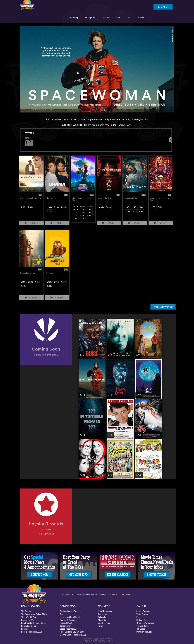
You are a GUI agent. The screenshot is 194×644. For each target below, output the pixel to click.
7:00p (30, 208)
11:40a (50, 208)
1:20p (82, 210)
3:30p (127, 212)
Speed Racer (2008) (68, 629)
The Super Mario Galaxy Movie (34, 614)
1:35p (56, 282)
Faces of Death (66, 623)
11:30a (82, 207)
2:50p (82, 213)
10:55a (50, 282)
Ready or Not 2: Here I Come (33, 623)
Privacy (101, 626)
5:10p (89, 216)
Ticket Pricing (142, 614)
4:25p (37, 282)
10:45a (127, 208)
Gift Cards (141, 629)
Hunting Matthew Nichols (70, 617)
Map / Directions (105, 611)
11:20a (153, 208)
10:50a (24, 282)
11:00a (75, 207)
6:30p (141, 212)
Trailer (31, 223)
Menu (118, 18)
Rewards (106, 18)
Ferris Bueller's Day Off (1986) (72, 632)
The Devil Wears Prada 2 (70, 611)
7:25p (50, 212)
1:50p (89, 210)
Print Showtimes (163, 307)
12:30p (75, 210)
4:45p (101, 208)
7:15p (82, 219)
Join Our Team (104, 623)
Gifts (129, 18)
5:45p (134, 212)
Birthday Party (142, 620)
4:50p (63, 208)
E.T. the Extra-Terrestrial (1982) (73, 635)
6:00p (75, 219)
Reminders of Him (29, 626)
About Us (102, 620)
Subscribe (102, 617)
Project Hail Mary (28, 620)
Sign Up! (163, 7)
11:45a (134, 208)
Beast (62, 614)
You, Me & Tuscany (68, 620)
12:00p (89, 207)
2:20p (75, 213)
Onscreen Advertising (145, 623)
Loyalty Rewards (143, 611)
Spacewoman (65, 626)
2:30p (141, 208)
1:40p (30, 282)
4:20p (63, 282)
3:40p (89, 213)
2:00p (24, 208)
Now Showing (72, 18)
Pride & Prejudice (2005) (32, 632)
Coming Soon (90, 18)
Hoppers (25, 629)
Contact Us (103, 614)
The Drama (26, 611)
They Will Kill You (28, 617)
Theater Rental (143, 626)
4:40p (82, 216)
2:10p (56, 208)
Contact (140, 18)
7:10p (24, 286)
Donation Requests (144, 632)
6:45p (108, 208)
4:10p (75, 216)
